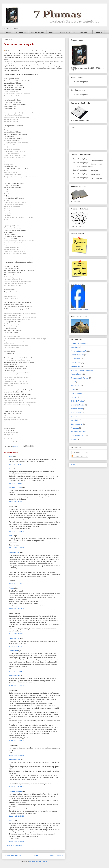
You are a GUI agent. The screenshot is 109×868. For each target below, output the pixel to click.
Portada (73, 397)
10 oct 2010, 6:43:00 (16, 464)
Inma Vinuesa (76, 363)
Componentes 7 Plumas (79, 378)
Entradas (76, 453)
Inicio (36, 856)
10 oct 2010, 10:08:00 (16, 531)
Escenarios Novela (77, 405)
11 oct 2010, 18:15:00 (16, 755)
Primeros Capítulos (68, 32)
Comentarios (78, 456)
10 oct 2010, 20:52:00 (16, 609)
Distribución (85, 32)
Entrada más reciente (12, 856)
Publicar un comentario (14, 846)
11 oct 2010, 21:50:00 (16, 787)
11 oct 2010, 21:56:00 (16, 816)
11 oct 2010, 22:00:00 (16, 841)
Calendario (75, 420)
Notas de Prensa (77, 409)
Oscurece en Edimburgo (78, 284)
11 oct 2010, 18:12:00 (16, 741)
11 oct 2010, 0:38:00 (16, 634)
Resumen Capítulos (78, 432)
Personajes (75, 428)
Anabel (73, 382)
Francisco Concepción (79, 351)
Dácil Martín (75, 386)
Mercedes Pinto (15, 676)
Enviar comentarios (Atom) (38, 862)
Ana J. (11, 536)
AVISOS (74, 416)
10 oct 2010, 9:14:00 (16, 483)
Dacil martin (13, 651)
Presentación (21, 32)
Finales (73, 390)
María (11, 456)
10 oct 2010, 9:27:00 (16, 502)
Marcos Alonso (96, 175)
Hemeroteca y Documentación (82, 370)
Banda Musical (76, 413)
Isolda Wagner (14, 638)
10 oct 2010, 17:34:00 (16, 584)
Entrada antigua (57, 856)
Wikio (73, 465)
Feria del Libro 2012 (78, 436)
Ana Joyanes (95, 171)
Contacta (99, 32)
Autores (52, 32)
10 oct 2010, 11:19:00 (16, 548)
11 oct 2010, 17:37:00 (16, 686)
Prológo (73, 439)
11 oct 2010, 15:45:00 (16, 671)
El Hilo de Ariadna (77, 401)
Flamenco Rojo (14, 552)
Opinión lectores (38, 32)
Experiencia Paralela (78, 343)
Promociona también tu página (79, 309)
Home (8, 32)
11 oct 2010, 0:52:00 (16, 646)
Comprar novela (76, 424)
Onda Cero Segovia (97, 179)
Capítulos (74, 347)
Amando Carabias (16, 488)
